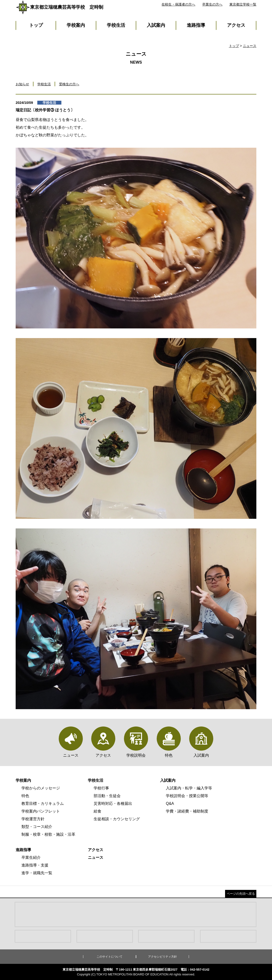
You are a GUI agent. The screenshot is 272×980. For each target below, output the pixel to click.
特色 (25, 796)
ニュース (250, 46)
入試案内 (156, 25)
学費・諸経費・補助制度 (187, 811)
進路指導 (196, 25)
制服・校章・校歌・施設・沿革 (48, 834)
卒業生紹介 (31, 857)
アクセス (236, 25)
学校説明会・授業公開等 (187, 796)
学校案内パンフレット (41, 811)
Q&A (170, 803)
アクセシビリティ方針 (162, 957)
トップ (36, 25)
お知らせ (22, 84)
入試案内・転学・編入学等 (189, 788)
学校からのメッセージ (41, 788)
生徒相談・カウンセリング (117, 819)
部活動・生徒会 (107, 796)
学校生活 (116, 25)
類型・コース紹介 (37, 827)
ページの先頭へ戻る (241, 894)
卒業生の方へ (212, 4)
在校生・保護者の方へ (178, 4)
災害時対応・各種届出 (113, 803)
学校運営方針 (33, 819)
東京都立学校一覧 (243, 4)
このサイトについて (110, 957)
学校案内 (76, 25)
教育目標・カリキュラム (43, 803)
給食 (97, 811)
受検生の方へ (69, 84)
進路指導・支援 (35, 865)
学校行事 (101, 788)
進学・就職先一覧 (37, 873)
